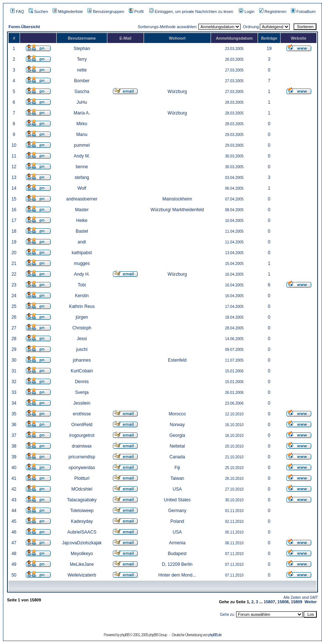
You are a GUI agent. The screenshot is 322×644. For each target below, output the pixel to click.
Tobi (82, 285)
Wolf (82, 188)
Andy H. (82, 274)
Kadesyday (82, 521)
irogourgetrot (82, 435)
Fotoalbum (303, 11)
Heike (82, 220)
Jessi (82, 339)
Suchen (38, 11)
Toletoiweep (82, 511)
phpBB (125, 635)
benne (82, 167)
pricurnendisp (82, 457)
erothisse (82, 414)
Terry (82, 59)
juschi (82, 349)
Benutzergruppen (106, 11)
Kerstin (82, 296)
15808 (283, 602)
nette (82, 70)
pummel (82, 145)
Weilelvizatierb (82, 575)
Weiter (311, 602)
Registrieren (273, 11)
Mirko (82, 124)
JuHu (82, 102)
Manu (82, 135)
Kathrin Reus (82, 306)
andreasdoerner (82, 199)
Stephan (82, 49)
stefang (82, 177)
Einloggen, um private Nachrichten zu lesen (191, 11)
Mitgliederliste (68, 11)
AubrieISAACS (82, 532)
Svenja (82, 392)
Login (246, 11)
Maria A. (82, 113)
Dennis (82, 382)
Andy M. (82, 156)
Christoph (82, 328)
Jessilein (82, 403)
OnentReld (82, 425)
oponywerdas (82, 468)
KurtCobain (82, 371)
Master (82, 210)
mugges (82, 263)
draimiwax (82, 446)
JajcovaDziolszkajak (82, 543)
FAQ (17, 11)
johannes (82, 360)
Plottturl (82, 478)
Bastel (82, 231)
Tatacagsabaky (82, 500)
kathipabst (82, 253)
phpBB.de (215, 635)
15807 (270, 602)
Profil (136, 11)
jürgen (82, 317)
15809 (297, 602)
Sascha (82, 92)
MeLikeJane (82, 564)
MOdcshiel (82, 489)
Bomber (82, 81)
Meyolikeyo (82, 554)
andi (82, 242)
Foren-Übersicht (24, 27)
